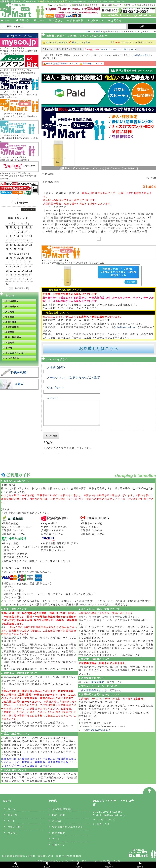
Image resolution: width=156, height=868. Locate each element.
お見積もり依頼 (141, 55)
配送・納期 (131, 5)
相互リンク (104, 829)
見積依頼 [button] (131, 282)
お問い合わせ (15, 832)
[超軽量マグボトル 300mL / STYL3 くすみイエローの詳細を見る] (67, 268)
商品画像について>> (93, 64)
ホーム (8, 20)
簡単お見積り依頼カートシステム (135, 71)
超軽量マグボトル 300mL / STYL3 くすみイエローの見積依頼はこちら (118, 272)
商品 (98, 32)
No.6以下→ (28, 210)
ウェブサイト (56, 388)
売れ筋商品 (77, 20)
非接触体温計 (19, 372)
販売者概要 (80, 5)
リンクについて (106, 824)
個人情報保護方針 (148, 5)
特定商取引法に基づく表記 (100, 5)
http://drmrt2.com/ (111, 817)
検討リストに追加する (57, 42)
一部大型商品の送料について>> (62, 64)
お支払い (119, 5)
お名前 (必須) (56, 367)
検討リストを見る (81, 42)
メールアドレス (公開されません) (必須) (74, 378)
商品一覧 (25, 20)
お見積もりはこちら (99, 348)
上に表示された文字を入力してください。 (68, 453)
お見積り (58, 20)
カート (41, 20)
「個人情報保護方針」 (91, 695)
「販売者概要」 (98, 687)
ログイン (54, 5)
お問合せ (116, 20)
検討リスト (97, 20)
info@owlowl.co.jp (127, 327)
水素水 (19, 384)
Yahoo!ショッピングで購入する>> (118, 49)
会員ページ (66, 5)
